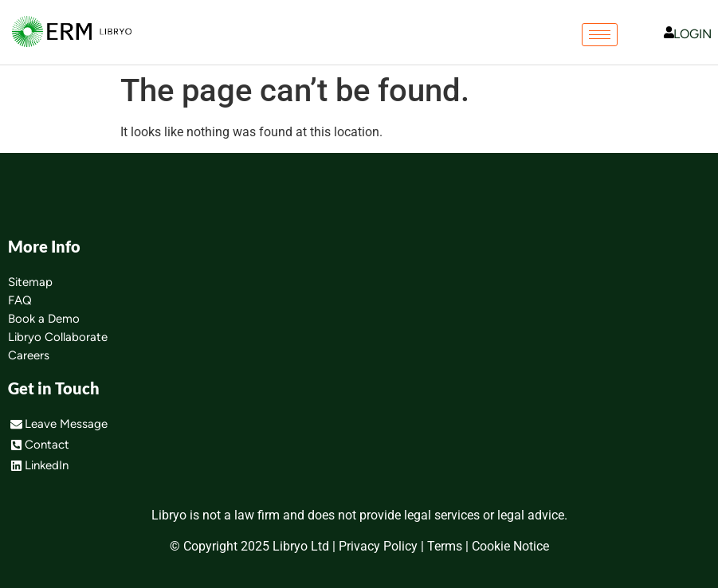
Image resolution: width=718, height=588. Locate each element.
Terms (445, 546)
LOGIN (692, 34)
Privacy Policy (378, 546)
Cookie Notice (510, 546)
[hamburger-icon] (600, 35)
